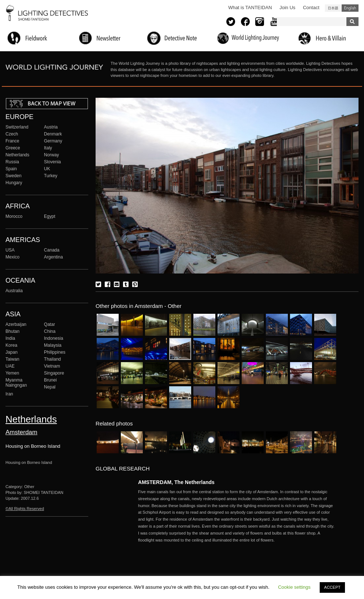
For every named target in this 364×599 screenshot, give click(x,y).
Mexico (12, 257)
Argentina (53, 257)
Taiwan (12, 359)
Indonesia (53, 338)
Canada (52, 250)
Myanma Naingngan (16, 383)
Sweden (14, 176)
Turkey (51, 176)
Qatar (49, 324)
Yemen (12, 373)
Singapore (54, 373)
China (50, 331)
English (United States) (350, 8)
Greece (13, 148)
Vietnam (52, 366)
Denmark (53, 134)
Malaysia (53, 345)
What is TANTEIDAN (250, 8)
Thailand (52, 359)
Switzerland (17, 127)
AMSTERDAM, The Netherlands (176, 482)
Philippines (55, 352)
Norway (51, 155)
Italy (48, 148)
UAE (10, 366)
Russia (12, 162)
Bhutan (12, 331)
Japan (12, 352)
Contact (311, 8)
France (12, 141)
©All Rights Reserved (25, 509)
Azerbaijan (16, 324)
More (237, 516)
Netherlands (17, 155)
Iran (9, 394)
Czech (12, 134)
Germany (53, 141)
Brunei (50, 380)
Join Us (287, 8)
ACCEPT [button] (332, 587)
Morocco (14, 216)
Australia (14, 291)
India (10, 338)
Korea (11, 345)
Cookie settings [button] (294, 587)
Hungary (14, 183)
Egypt (50, 216)
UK (47, 169)
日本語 (333, 8)
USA (10, 250)
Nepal (50, 387)
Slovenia (52, 162)
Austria (51, 127)
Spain (11, 169)
